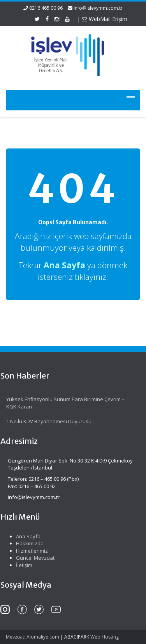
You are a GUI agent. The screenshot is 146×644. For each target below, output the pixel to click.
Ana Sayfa (26, 536)
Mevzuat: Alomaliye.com (33, 637)
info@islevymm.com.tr (98, 8)
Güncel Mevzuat (33, 558)
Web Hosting (105, 637)
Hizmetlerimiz (30, 551)
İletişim (22, 565)
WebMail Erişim (105, 19)
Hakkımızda (28, 543)
